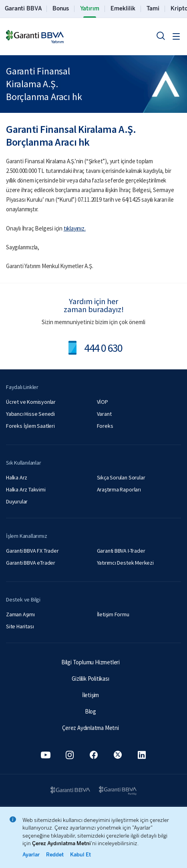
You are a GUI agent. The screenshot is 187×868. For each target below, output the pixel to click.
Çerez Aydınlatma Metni (90, 728)
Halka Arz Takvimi (26, 489)
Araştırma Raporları (119, 489)
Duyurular (17, 501)
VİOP (103, 402)
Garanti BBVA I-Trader (121, 551)
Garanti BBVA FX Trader (32, 551)
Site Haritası (20, 626)
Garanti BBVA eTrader (31, 563)
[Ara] (161, 36)
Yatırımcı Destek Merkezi (125, 563)
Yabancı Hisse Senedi (30, 414)
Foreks (105, 426)
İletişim (90, 695)
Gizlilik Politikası (90, 679)
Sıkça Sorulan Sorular (121, 477)
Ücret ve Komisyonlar (31, 402)
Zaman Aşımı (20, 614)
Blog (90, 711)
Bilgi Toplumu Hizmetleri (90, 662)
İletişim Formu (113, 614)
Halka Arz (17, 477)
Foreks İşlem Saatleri (30, 426)
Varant (104, 414)
